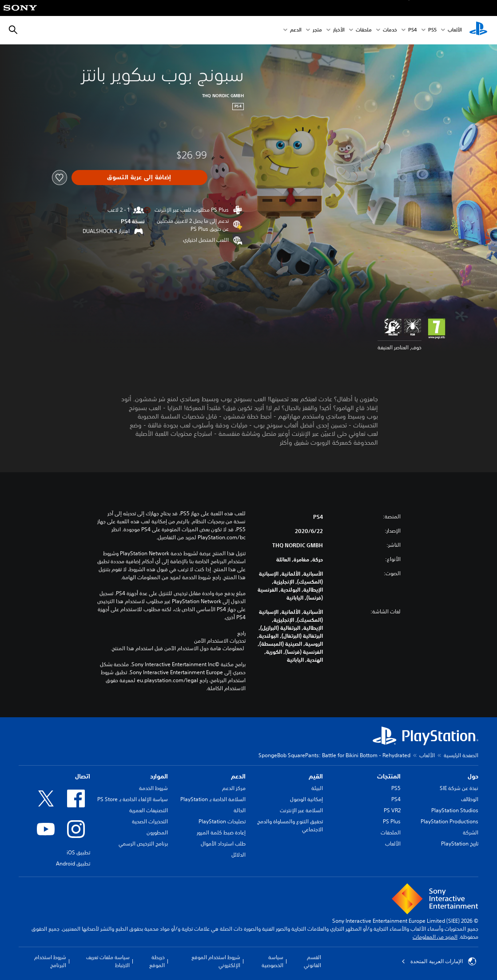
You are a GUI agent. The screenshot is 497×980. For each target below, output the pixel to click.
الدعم (296, 30)
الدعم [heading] (238, 776)
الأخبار (339, 30)
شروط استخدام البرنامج (50, 961)
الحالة (240, 810)
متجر (317, 30)
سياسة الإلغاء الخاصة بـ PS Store (133, 799)
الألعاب (455, 30)
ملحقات (364, 30)
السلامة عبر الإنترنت (301, 810)
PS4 (413, 30)
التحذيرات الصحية (150, 821)
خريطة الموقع (157, 961)
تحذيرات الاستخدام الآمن (220, 641)
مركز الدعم (234, 788)
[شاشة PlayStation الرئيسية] (478, 30)
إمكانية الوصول (306, 799)
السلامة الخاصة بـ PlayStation (213, 799)
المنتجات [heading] (389, 776)
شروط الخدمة (153, 788)
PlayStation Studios (455, 810)
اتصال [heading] (83, 776)
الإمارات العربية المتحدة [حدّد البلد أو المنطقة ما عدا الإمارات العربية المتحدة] (439, 961)
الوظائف (470, 799)
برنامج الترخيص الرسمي (143, 844)
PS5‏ (432, 30)
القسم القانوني (312, 961)
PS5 (396, 788)
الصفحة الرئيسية (461, 755)
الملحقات (391, 832)
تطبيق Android (73, 863)
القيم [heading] (316, 776)
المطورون (157, 832)
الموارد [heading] (159, 776)
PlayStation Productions (449, 821)
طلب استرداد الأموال (223, 844)
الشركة (471, 832)
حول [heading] (473, 776)
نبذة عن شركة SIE (459, 788)
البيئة (317, 788)
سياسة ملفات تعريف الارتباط (108, 961)
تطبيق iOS (78, 852)
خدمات (390, 30)
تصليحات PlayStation (222, 821)
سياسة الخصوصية (272, 961)
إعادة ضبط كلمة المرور (221, 832)
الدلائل (239, 855)
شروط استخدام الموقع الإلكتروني (216, 961)
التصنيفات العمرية (149, 810)
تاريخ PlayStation (460, 844)
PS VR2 (392, 810)
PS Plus (392, 821)
